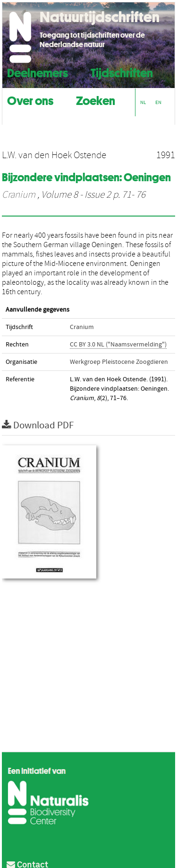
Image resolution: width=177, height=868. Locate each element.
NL (143, 102)
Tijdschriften (122, 72)
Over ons (30, 100)
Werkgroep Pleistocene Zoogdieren (119, 362)
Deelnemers (38, 72)
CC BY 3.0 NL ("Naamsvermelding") (118, 345)
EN (158, 102)
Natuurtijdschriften (100, 17)
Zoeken (96, 100)
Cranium (19, 195)
